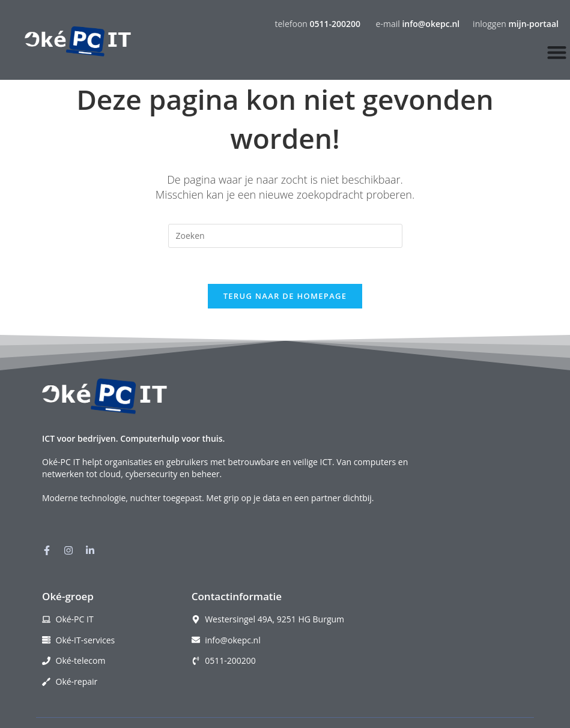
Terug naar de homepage (285, 296)
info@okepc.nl (431, 24)
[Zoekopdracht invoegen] (285, 236)
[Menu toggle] (557, 52)
